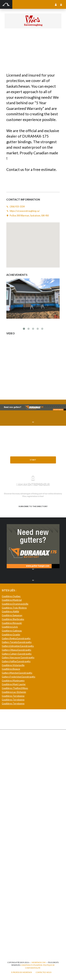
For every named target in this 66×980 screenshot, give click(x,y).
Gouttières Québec (11, 596)
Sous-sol (9, 828)
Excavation (10, 757)
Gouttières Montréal (12, 600)
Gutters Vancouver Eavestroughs (18, 657)
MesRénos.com (39, 962)
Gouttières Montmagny (13, 681)
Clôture (8, 749)
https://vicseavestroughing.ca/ (36, 42)
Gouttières (10, 768)
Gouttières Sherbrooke (13, 619)
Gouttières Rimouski (12, 623)
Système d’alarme (13, 867)
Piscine (8, 935)
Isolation (9, 919)
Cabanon (9, 745)
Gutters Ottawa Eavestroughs (16, 650)
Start (33, 460)
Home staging (11, 821)
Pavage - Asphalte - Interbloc (18, 776)
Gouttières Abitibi (10, 611)
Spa (6, 939)
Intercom (9, 871)
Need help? (33, 466)
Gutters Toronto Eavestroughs (17, 642)
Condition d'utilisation (31, 965)
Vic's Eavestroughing (31, 38)
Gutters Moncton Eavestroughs (17, 673)
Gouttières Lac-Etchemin (14, 692)
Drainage (9, 761)
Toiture (8, 792)
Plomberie (9, 946)
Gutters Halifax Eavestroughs (16, 661)
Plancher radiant (12, 840)
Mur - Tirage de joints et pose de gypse (22, 875)
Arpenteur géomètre (14, 900)
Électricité (9, 904)
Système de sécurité (14, 859)
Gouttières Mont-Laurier (14, 684)
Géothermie (10, 832)
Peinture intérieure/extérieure (19, 931)
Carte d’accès (11, 855)
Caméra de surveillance (16, 852)
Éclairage (9, 908)
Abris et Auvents (12, 741)
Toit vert (8, 795)
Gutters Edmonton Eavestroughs (18, 646)
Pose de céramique (13, 813)
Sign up (56, 4)
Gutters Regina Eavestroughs (16, 638)
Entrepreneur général (15, 912)
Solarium (9, 788)
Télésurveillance (12, 863)
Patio (7, 772)
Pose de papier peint (14, 927)
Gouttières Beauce (11, 669)
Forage (8, 765)
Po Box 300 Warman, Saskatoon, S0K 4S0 (29, 216)
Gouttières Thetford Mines (15, 688)
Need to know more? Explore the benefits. (33, 512)
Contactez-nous (44, 972)
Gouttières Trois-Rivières (14, 608)
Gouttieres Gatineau (12, 631)
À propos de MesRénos (21, 972)
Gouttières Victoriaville (13, 665)
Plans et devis (11, 892)
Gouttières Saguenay (12, 615)
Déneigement (11, 753)
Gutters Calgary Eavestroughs (17, 654)
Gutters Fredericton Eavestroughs (18, 677)
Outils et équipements (15, 923)
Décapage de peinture (15, 780)
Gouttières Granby (11, 635)
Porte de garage (12, 784)
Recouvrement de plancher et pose (21, 848)
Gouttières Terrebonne (13, 696)
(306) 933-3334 (12, 42)
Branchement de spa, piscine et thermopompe (26, 942)
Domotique (10, 825)
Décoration (10, 817)
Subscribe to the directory (33, 506)
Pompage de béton (13, 950)
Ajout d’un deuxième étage (17, 896)
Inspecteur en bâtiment (15, 915)
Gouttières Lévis (10, 627)
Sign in (61, 4)
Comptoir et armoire (14, 809)
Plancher (9, 844)
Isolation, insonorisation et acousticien (23, 836)
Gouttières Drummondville (15, 604)
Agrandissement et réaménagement (21, 888)
